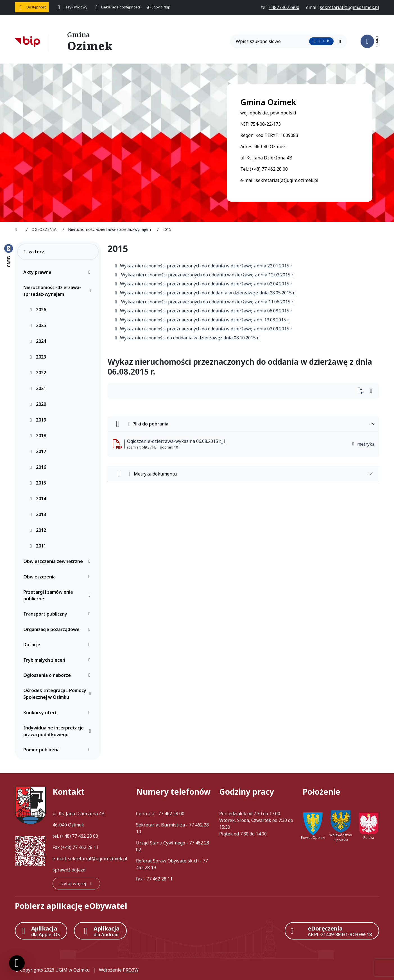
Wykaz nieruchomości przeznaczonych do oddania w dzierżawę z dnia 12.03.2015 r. (204, 275)
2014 (38, 499)
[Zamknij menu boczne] (9, 255)
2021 (38, 388)
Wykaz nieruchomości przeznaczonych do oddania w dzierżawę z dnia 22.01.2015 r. (203, 266)
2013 (38, 514)
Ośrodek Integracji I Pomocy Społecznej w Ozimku (58, 694)
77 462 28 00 (85, 836)
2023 (38, 357)
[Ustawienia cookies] (17, 963)
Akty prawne (58, 272)
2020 (38, 404)
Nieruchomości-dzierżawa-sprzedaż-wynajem (58, 291)
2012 (38, 530)
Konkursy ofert (58, 713)
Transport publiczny (58, 614)
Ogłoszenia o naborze (58, 675)
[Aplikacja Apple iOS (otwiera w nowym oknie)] (41, 931)
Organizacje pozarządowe (58, 629)
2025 (38, 325)
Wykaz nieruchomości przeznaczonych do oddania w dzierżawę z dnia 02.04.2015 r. (203, 284)
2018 (38, 436)
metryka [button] (363, 444)
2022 (38, 373)
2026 (38, 310)
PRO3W (131, 970)
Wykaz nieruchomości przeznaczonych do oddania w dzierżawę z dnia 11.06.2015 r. (204, 302)
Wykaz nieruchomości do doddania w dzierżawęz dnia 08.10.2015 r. (187, 338)
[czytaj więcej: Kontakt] (76, 884)
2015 (38, 483)
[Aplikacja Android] (100, 931)
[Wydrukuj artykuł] (362, 391)
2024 (38, 341)
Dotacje (58, 645)
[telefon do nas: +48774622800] (284, 7)
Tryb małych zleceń (58, 660)
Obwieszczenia (58, 577)
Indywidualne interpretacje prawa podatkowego (58, 731)
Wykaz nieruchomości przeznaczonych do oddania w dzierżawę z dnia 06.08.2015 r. (203, 311)
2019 (38, 420)
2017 (38, 451)
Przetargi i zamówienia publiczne (58, 595)
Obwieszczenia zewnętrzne (58, 561)
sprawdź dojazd (69, 870)
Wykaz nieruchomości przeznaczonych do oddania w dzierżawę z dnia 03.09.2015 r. (203, 329)
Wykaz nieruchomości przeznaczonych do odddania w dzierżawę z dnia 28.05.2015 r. (205, 293)
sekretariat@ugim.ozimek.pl (98, 859)
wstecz (34, 252)
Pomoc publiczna (58, 750)
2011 (38, 546)
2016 (38, 467)
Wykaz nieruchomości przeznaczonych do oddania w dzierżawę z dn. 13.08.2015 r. (202, 320)
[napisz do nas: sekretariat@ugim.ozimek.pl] (349, 7)
